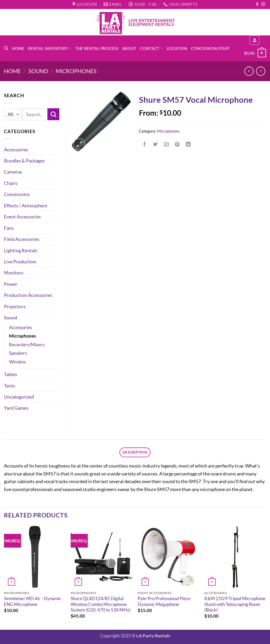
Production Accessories (28, 295)
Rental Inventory (50, 48)
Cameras (13, 172)
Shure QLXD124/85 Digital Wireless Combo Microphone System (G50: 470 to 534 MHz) (101, 605)
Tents (10, 386)
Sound (38, 71)
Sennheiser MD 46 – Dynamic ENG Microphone (33, 602)
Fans (9, 228)
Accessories (16, 150)
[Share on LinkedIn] (188, 144)
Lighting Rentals (21, 250)
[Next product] (249, 71)
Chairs (11, 183)
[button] (6, 48)
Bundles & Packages (24, 161)
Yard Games (16, 408)
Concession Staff (210, 48)
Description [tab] (135, 452)
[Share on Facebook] (144, 144)
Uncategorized (19, 397)
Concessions (17, 194)
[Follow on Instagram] (263, 5)
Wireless (17, 362)
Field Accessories (22, 239)
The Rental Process (97, 48)
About (129, 48)
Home (18, 48)
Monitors (14, 273)
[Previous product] (261, 71)
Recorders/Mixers (27, 345)
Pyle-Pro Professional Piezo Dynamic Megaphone (164, 602)
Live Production (20, 262)
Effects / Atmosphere (26, 206)
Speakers (18, 353)
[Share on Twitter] (155, 144)
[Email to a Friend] (166, 144)
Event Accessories (22, 217)
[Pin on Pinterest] (177, 144)
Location (177, 48)
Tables (11, 374)
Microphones (76, 71)
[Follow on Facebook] (257, 5)
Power (11, 284)
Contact (151, 48)
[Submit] (53, 114)
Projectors (15, 306)
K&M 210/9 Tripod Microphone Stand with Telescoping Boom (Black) (235, 605)
